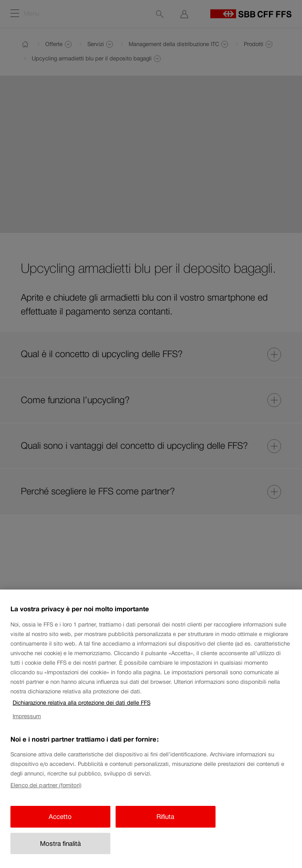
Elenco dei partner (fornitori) (46, 792)
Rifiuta (165, 824)
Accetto (60, 824)
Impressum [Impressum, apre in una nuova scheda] (27, 724)
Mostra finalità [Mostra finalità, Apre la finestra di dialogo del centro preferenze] (60, 850)
